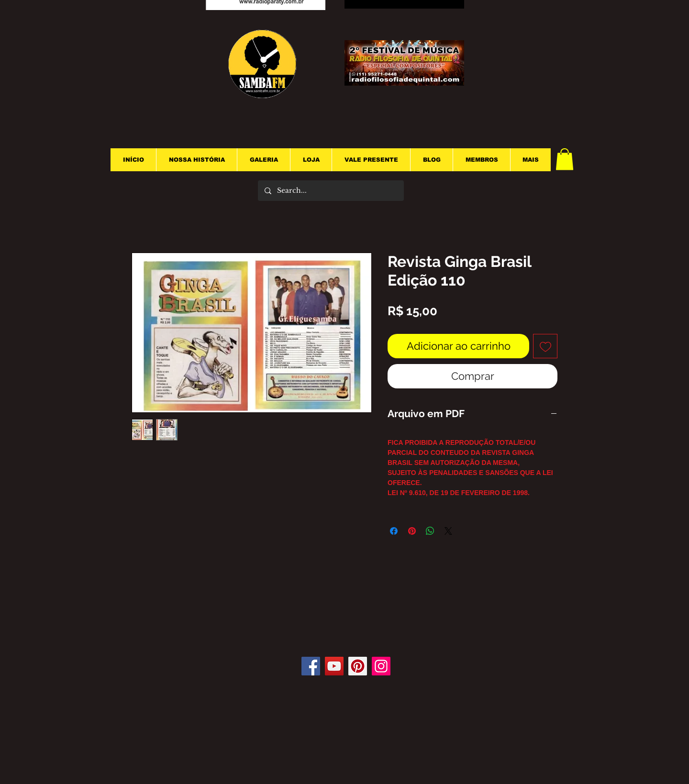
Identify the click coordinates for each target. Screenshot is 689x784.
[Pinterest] (358, 666)
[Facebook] (311, 666)
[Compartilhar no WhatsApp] (430, 531)
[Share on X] (448, 531)
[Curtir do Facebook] (349, 628)
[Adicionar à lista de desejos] (545, 346)
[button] (565, 159)
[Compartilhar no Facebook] (394, 531)
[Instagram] (381, 666)
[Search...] (330, 191)
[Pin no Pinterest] (412, 531)
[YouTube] (334, 666)
